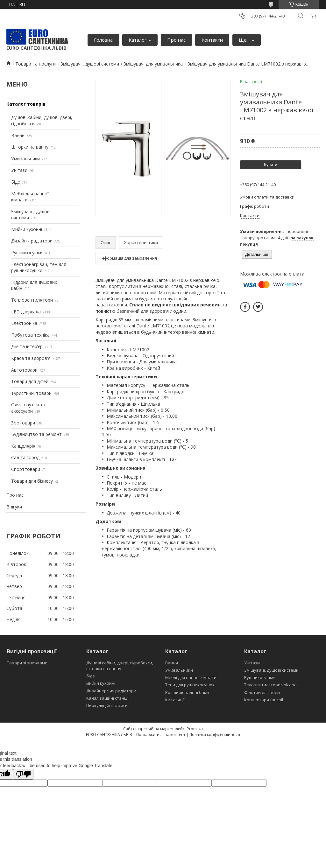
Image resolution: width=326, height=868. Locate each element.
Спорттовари (26, 469)
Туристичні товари (31, 393)
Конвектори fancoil (264, 700)
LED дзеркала (26, 312)
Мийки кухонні (27, 229)
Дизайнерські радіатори (111, 691)
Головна (103, 40)
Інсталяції (175, 700)
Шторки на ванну (30, 147)
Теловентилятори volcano (270, 685)
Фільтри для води (262, 692)
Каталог (138, 40)
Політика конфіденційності (215, 735)
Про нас (176, 40)
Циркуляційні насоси (107, 705)
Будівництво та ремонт (36, 434)
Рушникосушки (27, 252)
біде (91, 676)
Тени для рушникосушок (190, 685)
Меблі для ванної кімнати (191, 677)
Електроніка (24, 323)
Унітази (19, 170)
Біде (16, 182)
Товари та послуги (35, 64)
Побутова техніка (30, 335)
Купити (271, 165)
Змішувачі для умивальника (153, 64)
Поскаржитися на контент (161, 735)
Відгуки (14, 507)
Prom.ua (195, 729)
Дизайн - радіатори (32, 241)
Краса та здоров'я (31, 358)
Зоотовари (23, 423)
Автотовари (24, 370)
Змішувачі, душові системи (271, 670)
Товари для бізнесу (32, 481)
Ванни (18, 135)
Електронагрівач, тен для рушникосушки (39, 267)
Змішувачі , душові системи (90, 64)
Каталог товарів (26, 104)
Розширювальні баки (187, 692)
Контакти (212, 40)
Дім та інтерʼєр (27, 346)
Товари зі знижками (27, 663)
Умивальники (25, 159)
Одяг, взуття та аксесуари (28, 408)
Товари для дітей (30, 381)
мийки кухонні (101, 683)
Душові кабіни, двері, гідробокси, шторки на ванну (120, 666)
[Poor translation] (23, 774)
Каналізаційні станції (107, 698)
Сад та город (25, 457)
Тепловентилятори (32, 300)
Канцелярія (23, 446)
